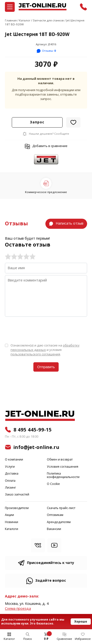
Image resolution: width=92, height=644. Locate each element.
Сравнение (64, 639)
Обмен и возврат (60, 460)
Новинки (12, 522)
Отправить (46, 367)
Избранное (83, 639)
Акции (9, 515)
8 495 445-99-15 (33, 430)
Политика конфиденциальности (63, 475)
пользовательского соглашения (35, 354)
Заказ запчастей (17, 495)
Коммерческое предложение (46, 192)
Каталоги (12, 529)
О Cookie (53, 484)
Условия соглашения (63, 467)
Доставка (12, 474)
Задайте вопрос (51, 581)
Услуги (10, 467)
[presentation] (42, 330)
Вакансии (54, 529)
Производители (17, 508)
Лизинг (10, 488)
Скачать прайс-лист (61, 508)
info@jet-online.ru (36, 447)
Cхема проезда (18, 609)
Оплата (10, 481)
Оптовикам (55, 515)
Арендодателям (59, 522)
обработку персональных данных (45, 348)
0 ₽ (46, 639)
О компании (14, 460)
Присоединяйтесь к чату (51, 563)
